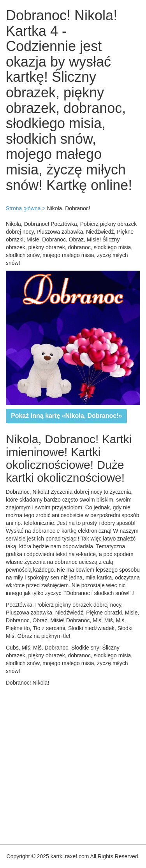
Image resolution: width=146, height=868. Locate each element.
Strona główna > (26, 208)
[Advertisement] (73, 763)
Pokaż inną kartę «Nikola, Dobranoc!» (66, 416)
